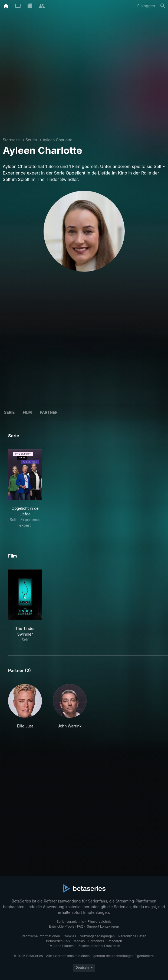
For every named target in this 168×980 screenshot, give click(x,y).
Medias (79, 941)
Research (115, 941)
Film (27, 412)
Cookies (70, 936)
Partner (49, 412)
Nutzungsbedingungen (97, 936)
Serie (9, 412)
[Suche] (163, 6)
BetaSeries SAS (58, 941)
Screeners (96, 941)
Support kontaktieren (103, 926)
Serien (31, 140)
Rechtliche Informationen (41, 936)
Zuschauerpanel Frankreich (99, 946)
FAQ (80, 926)
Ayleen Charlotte (57, 140)
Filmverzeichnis (100, 922)
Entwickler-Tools (62, 926)
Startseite (11, 140)
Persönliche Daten (132, 936)
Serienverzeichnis (70, 922)
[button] (25, 706)
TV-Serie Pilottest (61, 946)
